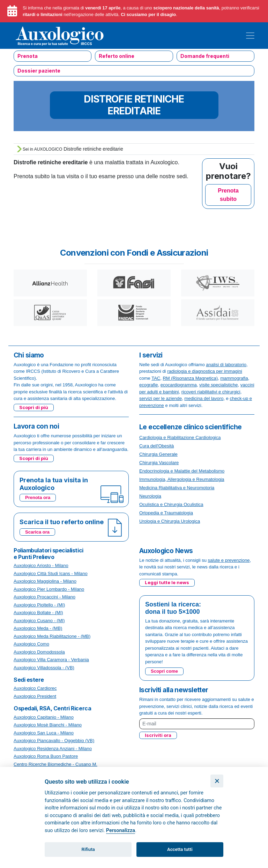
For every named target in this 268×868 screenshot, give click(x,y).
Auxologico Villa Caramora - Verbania (51, 660)
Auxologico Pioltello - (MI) (39, 605)
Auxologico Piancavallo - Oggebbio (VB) (54, 741)
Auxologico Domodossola (39, 652)
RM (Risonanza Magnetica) (190, 378)
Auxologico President (35, 696)
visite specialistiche (219, 385)
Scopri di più (34, 407)
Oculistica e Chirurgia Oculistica (171, 504)
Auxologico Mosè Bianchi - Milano (48, 725)
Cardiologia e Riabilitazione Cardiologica (180, 437)
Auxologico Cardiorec (35, 688)
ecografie (148, 385)
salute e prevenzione (229, 560)
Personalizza (121, 831)
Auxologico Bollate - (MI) (38, 613)
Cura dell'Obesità (157, 446)
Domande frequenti (205, 56)
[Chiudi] (217, 781)
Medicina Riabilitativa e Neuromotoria (177, 488)
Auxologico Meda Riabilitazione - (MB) (52, 636)
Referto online (117, 56)
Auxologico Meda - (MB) (38, 628)
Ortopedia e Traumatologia (166, 513)
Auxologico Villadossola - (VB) (44, 668)
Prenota (28, 56)
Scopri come (164, 671)
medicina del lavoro (204, 398)
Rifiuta (88, 849)
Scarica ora (37, 532)
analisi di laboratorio (226, 365)
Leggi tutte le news (167, 582)
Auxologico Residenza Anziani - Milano (53, 749)
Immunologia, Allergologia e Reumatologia (182, 479)
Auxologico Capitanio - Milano (44, 717)
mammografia (234, 378)
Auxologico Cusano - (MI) (39, 621)
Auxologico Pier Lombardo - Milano (49, 589)
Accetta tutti (180, 849)
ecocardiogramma (179, 385)
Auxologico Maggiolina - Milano (45, 581)
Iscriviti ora (158, 735)
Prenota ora (38, 497)
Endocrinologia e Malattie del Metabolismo (182, 471)
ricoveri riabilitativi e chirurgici (211, 392)
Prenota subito (228, 195)
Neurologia (150, 496)
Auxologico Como (31, 644)
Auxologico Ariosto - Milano (41, 565)
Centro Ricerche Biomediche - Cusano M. (55, 764)
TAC (156, 378)
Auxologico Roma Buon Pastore (46, 756)
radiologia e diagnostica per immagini (205, 371)
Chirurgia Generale (158, 454)
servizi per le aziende (161, 398)
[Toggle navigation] (250, 36)
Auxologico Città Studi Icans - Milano (51, 573)
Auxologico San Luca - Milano (44, 733)
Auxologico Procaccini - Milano (44, 597)
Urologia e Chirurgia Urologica (170, 521)
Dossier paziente (39, 71)
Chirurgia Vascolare (159, 463)
